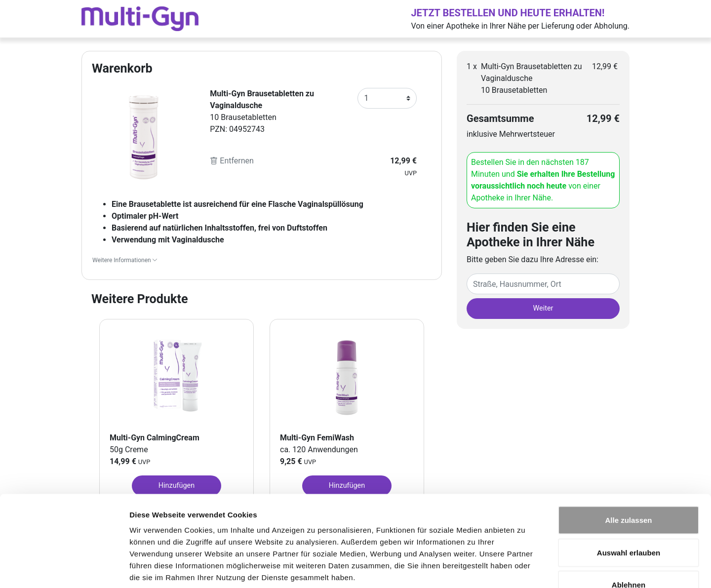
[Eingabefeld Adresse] (543, 284)
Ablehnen (629, 523)
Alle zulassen (628, 458)
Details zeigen (525, 568)
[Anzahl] (387, 98)
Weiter (543, 308)
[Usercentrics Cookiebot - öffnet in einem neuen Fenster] (64, 569)
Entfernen (232, 161)
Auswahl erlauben (629, 491)
